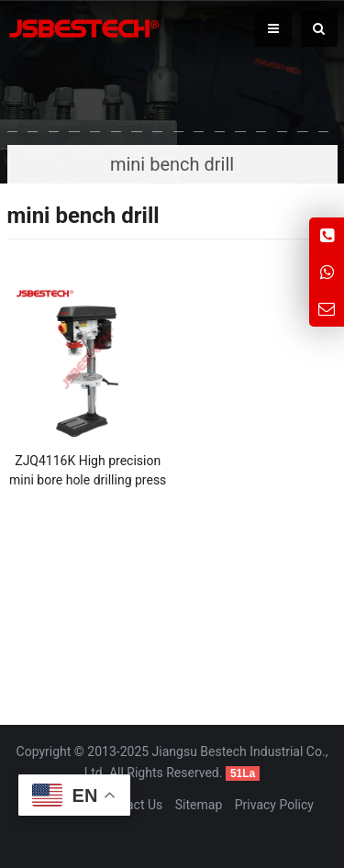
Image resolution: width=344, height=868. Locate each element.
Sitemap (199, 805)
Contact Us (132, 805)
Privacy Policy (274, 805)
